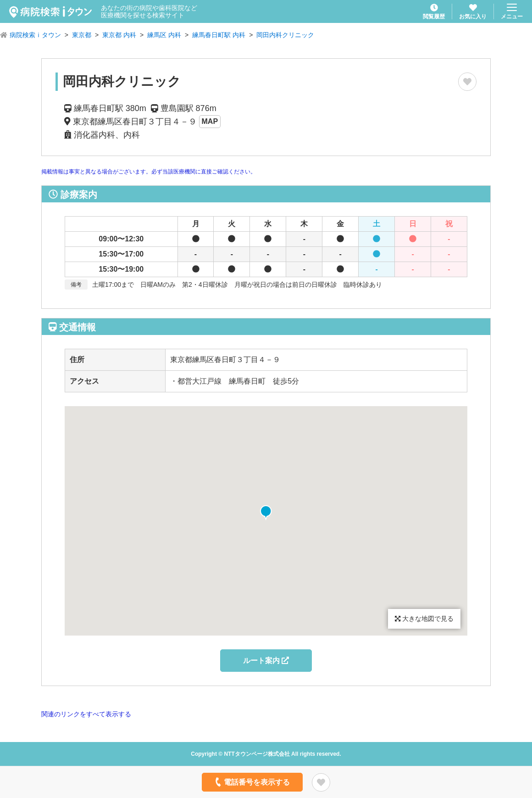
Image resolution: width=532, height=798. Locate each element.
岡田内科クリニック (285, 35)
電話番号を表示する (252, 782)
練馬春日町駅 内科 (219, 35)
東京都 (82, 35)
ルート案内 (266, 661)
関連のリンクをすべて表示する (86, 714)
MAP (210, 121)
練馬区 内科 (164, 35)
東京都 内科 (119, 35)
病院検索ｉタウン (35, 35)
